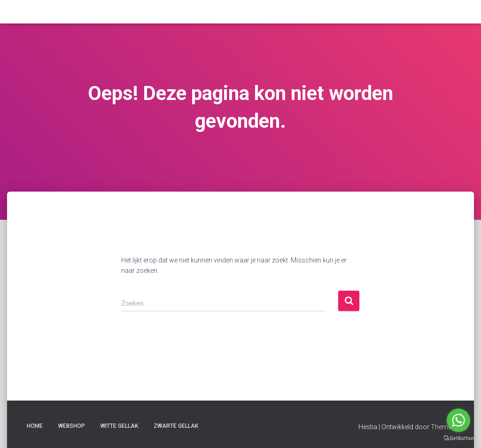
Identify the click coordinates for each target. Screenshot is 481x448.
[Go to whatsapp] (458, 420)
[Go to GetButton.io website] (458, 438)
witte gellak (119, 426)
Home (35, 426)
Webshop (72, 426)
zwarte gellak (176, 426)
